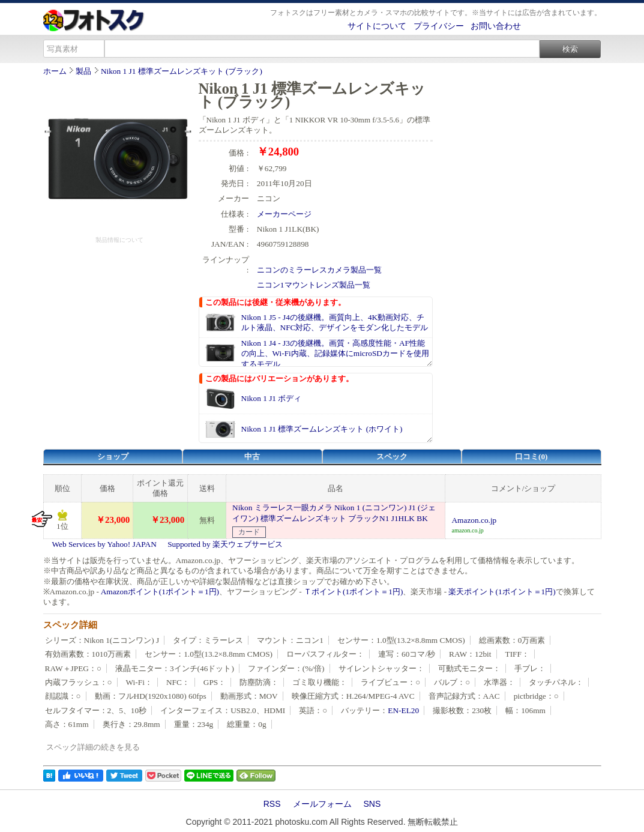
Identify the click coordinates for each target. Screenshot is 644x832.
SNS (372, 804)
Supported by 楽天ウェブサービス (225, 544)
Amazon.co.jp (474, 520)
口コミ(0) (531, 457)
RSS (272, 804)
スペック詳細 (70, 625)
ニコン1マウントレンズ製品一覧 (314, 285)
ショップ (113, 457)
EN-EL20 (403, 710)
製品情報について (119, 240)
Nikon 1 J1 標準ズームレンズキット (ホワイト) (322, 429)
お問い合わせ (496, 26)
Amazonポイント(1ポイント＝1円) (160, 592)
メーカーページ (284, 214)
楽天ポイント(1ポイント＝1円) (502, 592)
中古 (252, 457)
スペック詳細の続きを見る (93, 747)
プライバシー (439, 26)
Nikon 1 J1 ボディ (272, 398)
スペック (392, 457)
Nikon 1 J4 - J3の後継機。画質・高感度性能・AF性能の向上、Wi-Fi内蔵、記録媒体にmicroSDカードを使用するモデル (335, 354)
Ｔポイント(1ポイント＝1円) (353, 592)
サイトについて (377, 26)
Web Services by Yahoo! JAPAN (104, 544)
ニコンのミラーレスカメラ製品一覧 (319, 270)
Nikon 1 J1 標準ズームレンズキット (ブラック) (182, 71)
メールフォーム (322, 804)
